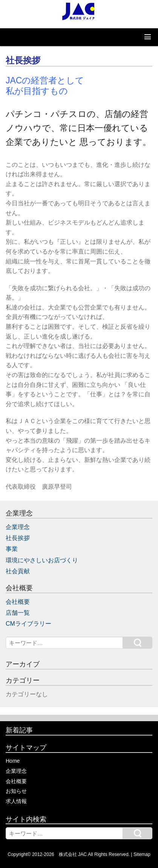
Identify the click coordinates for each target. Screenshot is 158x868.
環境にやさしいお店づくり (42, 560)
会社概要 (18, 602)
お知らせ (16, 791)
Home (13, 761)
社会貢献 (18, 571)
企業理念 (18, 527)
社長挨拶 (18, 538)
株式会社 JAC (73, 854)
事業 (12, 549)
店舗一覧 (18, 613)
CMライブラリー (28, 624)
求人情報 (16, 801)
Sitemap (142, 854)
